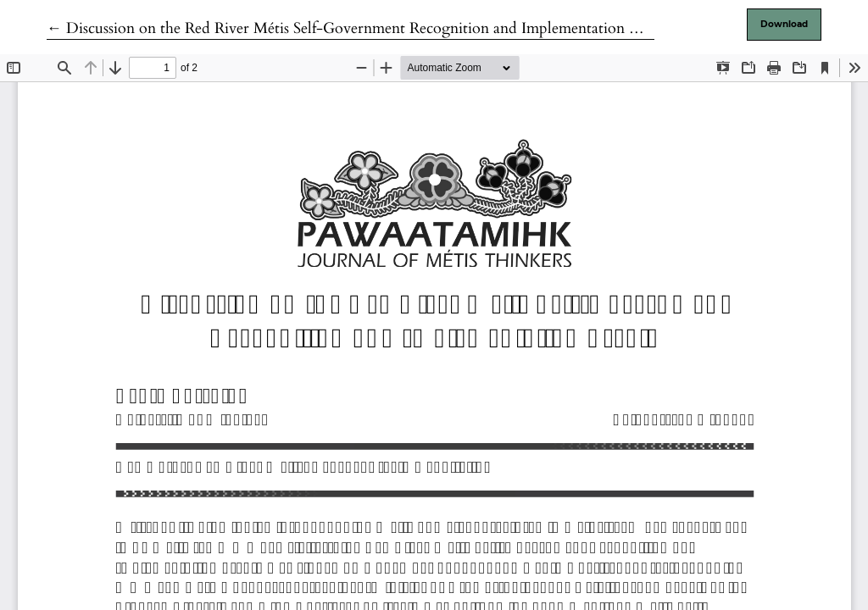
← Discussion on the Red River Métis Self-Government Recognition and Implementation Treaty (360, 28)
